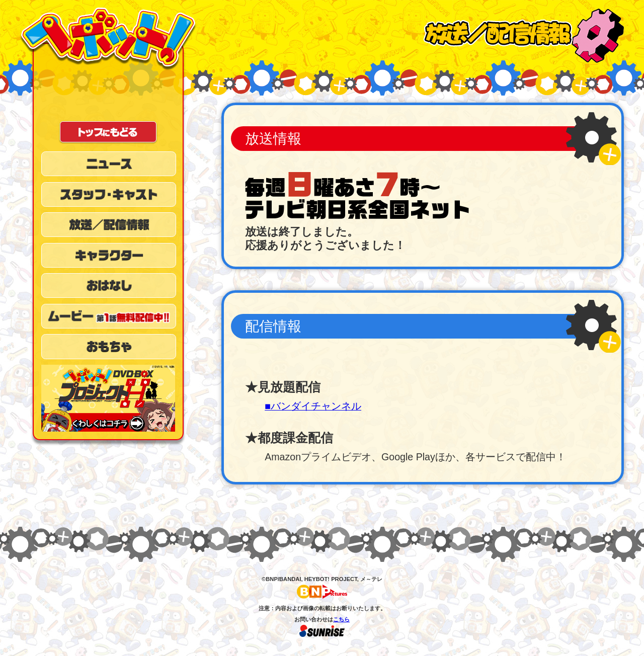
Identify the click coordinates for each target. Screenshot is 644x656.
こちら (341, 619)
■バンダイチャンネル (313, 406)
